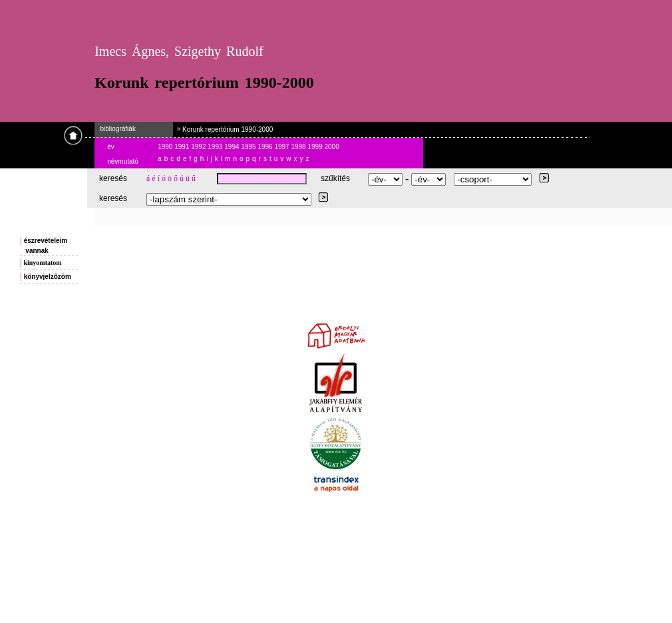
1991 (183, 147)
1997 (282, 147)
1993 (216, 147)
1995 (249, 147)
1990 (166, 147)
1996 (266, 147)
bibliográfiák (115, 129)
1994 (233, 147)
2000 (332, 147)
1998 (299, 147)
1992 (199, 147)
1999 (316, 147)
